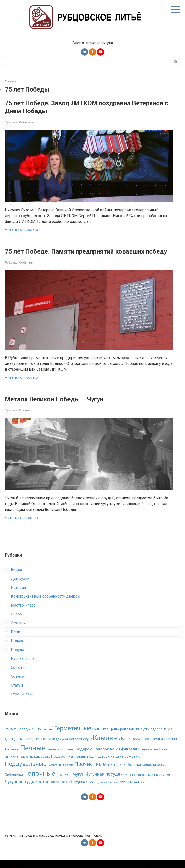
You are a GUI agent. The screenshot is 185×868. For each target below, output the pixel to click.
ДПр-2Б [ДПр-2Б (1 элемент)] (9, 747)
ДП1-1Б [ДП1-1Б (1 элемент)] (148, 737)
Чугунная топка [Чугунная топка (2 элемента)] (158, 782)
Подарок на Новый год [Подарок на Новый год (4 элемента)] (72, 764)
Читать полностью (21, 230)
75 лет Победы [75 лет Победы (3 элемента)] (18, 737)
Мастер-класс (23, 613)
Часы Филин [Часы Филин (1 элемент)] (64, 783)
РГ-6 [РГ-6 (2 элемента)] (122, 773)
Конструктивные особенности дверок (45, 604)
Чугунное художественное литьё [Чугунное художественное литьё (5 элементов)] (38, 790)
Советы (18, 684)
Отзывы (18, 631)
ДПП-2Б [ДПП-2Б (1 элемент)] (158, 737)
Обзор (16, 622)
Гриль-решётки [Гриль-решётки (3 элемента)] (122, 737)
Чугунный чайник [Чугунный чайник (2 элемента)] (131, 790)
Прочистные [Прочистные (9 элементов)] (90, 772)
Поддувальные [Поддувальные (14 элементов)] (26, 772)
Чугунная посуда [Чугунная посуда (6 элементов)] (103, 782)
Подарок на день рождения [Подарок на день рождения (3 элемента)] (118, 764)
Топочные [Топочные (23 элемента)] (40, 781)
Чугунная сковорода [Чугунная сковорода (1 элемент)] (133, 783)
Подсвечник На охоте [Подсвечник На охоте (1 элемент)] (60, 773)
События (26, 122)
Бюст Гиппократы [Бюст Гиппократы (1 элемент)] (42, 737)
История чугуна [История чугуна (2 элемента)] (80, 747)
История (18, 595)
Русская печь (23, 666)
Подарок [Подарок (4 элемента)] (84, 757)
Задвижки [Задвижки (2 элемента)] (60, 747)
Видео (17, 578)
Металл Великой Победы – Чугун (62, 407)
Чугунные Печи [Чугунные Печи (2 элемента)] (84, 790)
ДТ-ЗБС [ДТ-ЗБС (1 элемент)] (19, 747)
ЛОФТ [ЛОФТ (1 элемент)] (147, 747)
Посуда (17, 658)
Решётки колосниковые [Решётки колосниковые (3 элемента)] (146, 773)
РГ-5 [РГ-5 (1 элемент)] (115, 773)
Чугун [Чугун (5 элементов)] (79, 782)
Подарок (19, 649)
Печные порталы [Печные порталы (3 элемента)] (60, 757)
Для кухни (20, 586)
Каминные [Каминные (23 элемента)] (109, 746)
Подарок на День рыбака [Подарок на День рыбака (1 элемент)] (35, 765)
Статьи (25, 418)
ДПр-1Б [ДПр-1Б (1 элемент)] (167, 737)
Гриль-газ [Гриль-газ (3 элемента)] (100, 737)
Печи (15, 640)
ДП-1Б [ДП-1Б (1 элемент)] (139, 737)
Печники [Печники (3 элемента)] (12, 757)
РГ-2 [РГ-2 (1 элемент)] (109, 773)
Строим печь (22, 702)
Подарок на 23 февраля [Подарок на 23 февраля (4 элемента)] (115, 757)
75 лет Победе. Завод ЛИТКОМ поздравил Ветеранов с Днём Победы (77, 107)
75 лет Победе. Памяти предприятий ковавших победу (87, 255)
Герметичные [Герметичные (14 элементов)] (73, 736)
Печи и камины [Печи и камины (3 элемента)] (164, 747)
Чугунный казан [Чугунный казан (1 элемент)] (107, 790)
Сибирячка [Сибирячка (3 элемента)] (14, 782)
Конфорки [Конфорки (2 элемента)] (135, 747)
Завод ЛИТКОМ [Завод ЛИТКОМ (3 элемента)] (38, 747)
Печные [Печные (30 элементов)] (33, 756)
